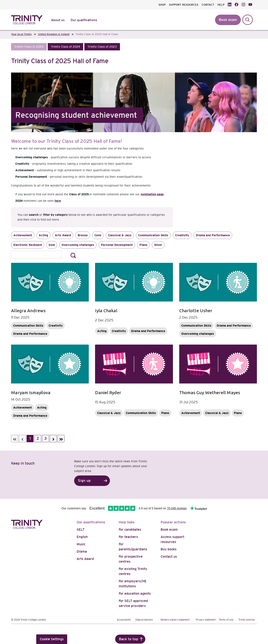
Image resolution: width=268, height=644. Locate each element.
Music (81, 544)
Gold (52, 245)
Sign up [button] (84, 481)
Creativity (182, 235)
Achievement (23, 235)
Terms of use (226, 620)
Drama (82, 551)
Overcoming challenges (78, 245)
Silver (158, 245)
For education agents (135, 594)
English (82, 537)
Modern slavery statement (175, 620)
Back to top (129, 639)
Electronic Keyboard (28, 245)
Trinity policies (247, 620)
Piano (143, 245)
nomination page (152, 194)
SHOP (162, 5)
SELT (81, 530)
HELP (221, 5)
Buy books (169, 549)
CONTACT (208, 5)
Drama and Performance (213, 235)
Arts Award (63, 235)
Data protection (144, 620)
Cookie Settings (52, 639)
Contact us (169, 556)
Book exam (169, 530)
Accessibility (124, 620)
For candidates (130, 530)
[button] (29, 47)
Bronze (83, 235)
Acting (43, 235)
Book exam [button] (228, 20)
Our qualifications (91, 522)
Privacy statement (206, 620)
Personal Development (117, 245)
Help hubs (127, 522)
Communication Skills (153, 235)
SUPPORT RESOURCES (184, 5)
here (58, 201)
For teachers (128, 537)
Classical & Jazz (120, 235)
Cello (98, 235)
